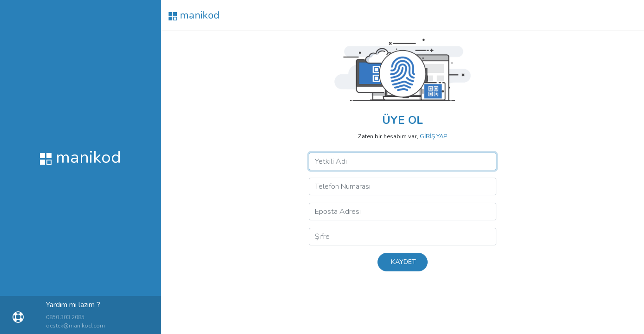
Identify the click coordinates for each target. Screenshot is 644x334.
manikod (194, 15)
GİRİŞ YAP (433, 136)
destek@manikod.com (75, 326)
